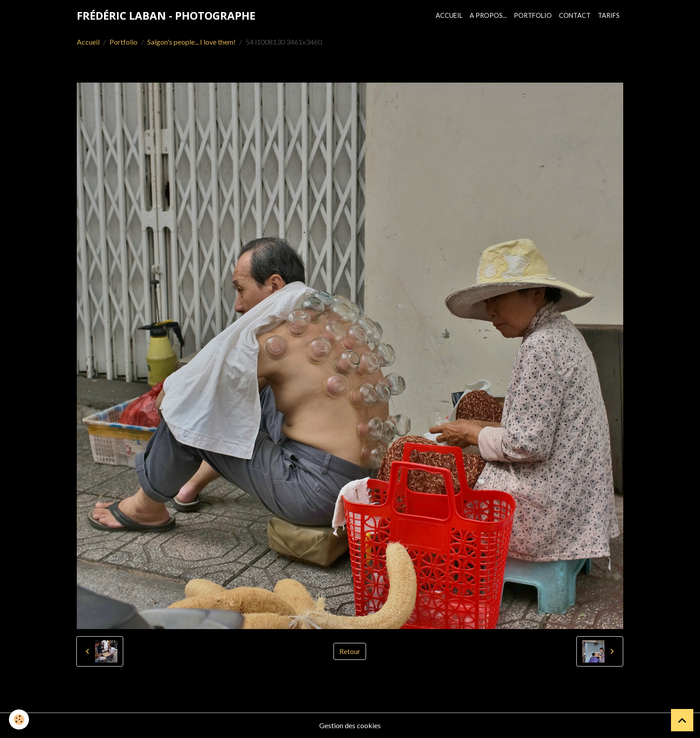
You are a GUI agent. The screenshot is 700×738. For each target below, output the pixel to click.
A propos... (488, 15)
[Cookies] (19, 719)
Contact (575, 15)
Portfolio (533, 15)
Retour (350, 651)
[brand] (166, 16)
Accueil (449, 15)
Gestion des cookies (350, 725)
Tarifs (609, 15)
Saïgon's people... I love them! (192, 42)
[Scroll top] (682, 720)
